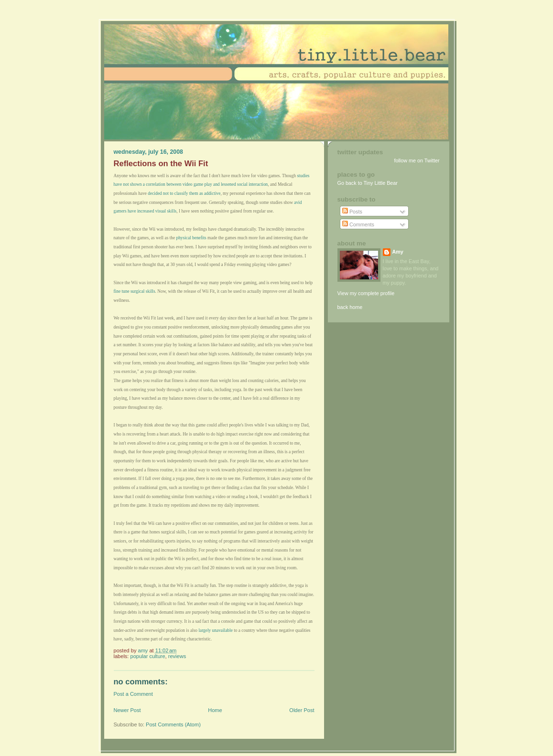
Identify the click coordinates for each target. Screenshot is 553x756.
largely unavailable (215, 630)
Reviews (177, 656)
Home (215, 710)
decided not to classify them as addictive (184, 193)
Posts (352, 212)
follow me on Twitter (417, 160)
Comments (358, 224)
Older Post (302, 710)
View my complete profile (366, 293)
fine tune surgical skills (135, 291)
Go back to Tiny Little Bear (368, 183)
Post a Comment (133, 694)
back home (350, 307)
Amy (398, 252)
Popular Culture (148, 656)
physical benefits (191, 238)
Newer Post (127, 710)
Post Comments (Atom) (173, 724)
